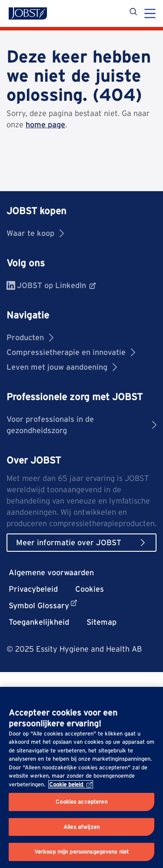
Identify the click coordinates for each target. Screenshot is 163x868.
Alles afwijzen (81, 827)
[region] (81, 777)
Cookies (90, 589)
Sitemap (101, 622)
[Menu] (150, 14)
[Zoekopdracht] (134, 13)
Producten (30, 337)
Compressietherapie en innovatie (71, 352)
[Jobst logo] (28, 13)
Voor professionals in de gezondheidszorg (81, 425)
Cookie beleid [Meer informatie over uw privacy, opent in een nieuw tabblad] (71, 784)
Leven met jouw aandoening (62, 367)
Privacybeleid (33, 589)
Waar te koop (35, 233)
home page (45, 124)
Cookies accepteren (81, 802)
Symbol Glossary (43, 605)
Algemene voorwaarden (51, 572)
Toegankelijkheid (39, 622)
